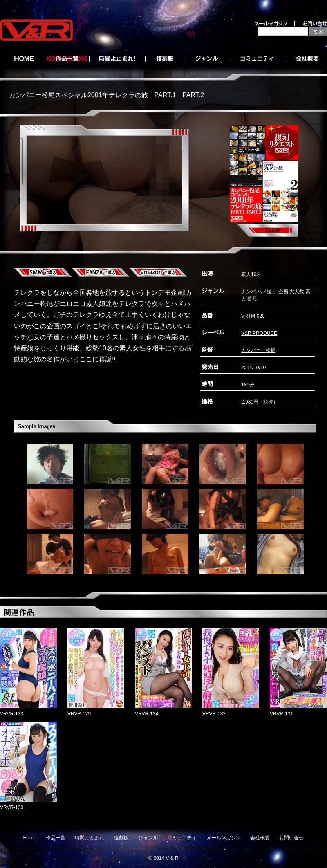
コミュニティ (182, 838)
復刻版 (121, 838)
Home (30, 838)
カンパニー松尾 (258, 350)
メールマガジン (224, 838)
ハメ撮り (267, 292)
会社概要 (260, 838)
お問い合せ (291, 838)
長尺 (252, 299)
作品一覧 (56, 838)
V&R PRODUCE (259, 333)
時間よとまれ (90, 838)
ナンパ (249, 292)
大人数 (297, 292)
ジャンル (148, 838)
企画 (283, 292)
